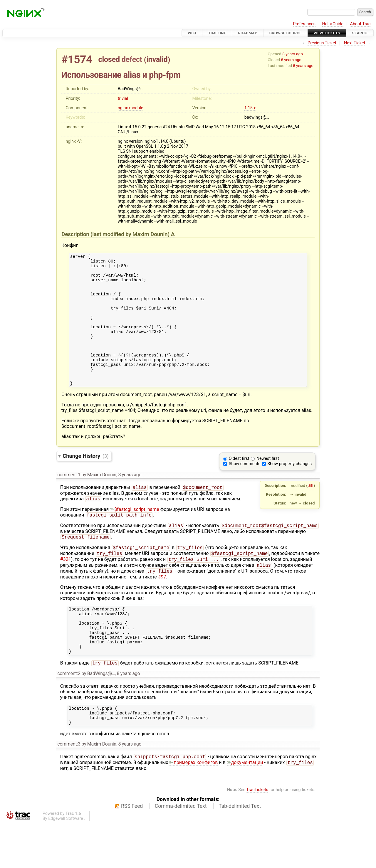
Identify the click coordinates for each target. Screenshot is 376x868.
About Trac (360, 24)
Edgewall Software (66, 863)
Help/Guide (333, 24)
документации (245, 807)
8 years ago (293, 54)
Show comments (245, 488)
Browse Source (286, 33)
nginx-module (131, 108)
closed (109, 59)
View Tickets (327, 33)
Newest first (268, 483)
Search (360, 33)
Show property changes (290, 488)
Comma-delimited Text (181, 851)
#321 (66, 589)
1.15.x (250, 108)
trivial (123, 99)
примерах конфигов (193, 807)
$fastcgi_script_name (135, 535)
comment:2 (69, 713)
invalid (157, 59)
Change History (85, 481)
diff (311, 510)
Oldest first (239, 483)
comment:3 (69, 787)
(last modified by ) (131, 234)
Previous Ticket (322, 43)
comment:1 (69, 499)
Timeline (217, 33)
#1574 (77, 59)
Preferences (304, 24)
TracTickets (257, 834)
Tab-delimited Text (240, 851)
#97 (162, 607)
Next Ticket (355, 43)
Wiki (192, 33)
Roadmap (248, 33)
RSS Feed (132, 851)
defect (132, 59)
